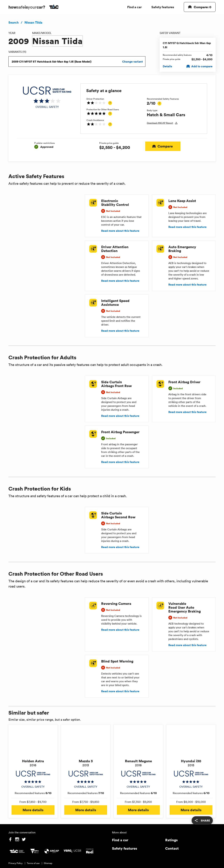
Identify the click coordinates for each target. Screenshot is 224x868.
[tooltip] (110, 103)
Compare (163, 146)
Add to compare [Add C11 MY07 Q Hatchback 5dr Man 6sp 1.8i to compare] (200, 66)
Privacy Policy (15, 863)
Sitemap (48, 863)
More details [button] (33, 810)
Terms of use (33, 863)
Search (14, 22)
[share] (202, 820)
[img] (47, 97)
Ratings (171, 840)
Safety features (163, 7)
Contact (172, 848)
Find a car (134, 7)
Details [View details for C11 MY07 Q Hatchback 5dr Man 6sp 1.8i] (167, 66)
